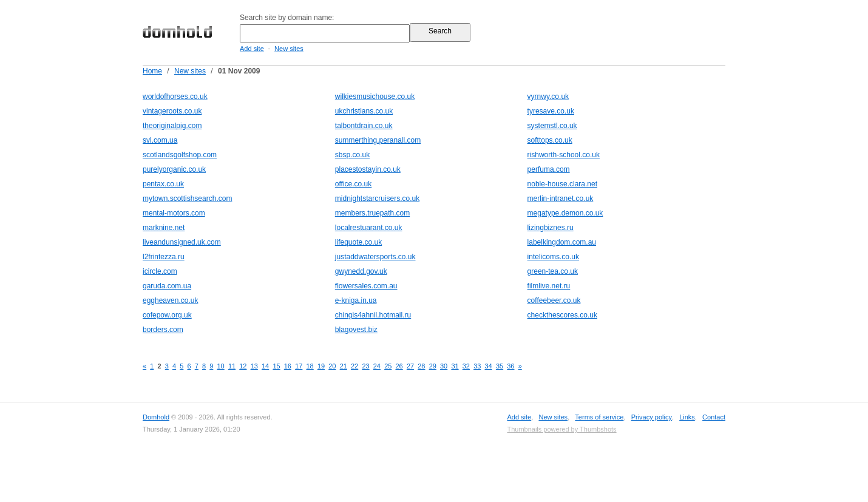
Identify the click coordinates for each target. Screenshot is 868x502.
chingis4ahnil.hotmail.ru (373, 315)
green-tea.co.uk (553, 271)
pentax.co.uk (163, 184)
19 (321, 366)
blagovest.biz (356, 330)
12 (243, 366)
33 (477, 366)
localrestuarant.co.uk (369, 228)
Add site (252, 49)
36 (510, 366)
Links (687, 417)
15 (276, 366)
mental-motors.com (174, 213)
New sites (289, 49)
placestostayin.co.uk (368, 169)
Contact (714, 417)
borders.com (163, 330)
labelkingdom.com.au (562, 242)
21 (344, 366)
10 (221, 366)
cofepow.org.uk (167, 315)
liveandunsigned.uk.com (182, 242)
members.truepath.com (372, 213)
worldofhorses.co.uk (175, 97)
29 (433, 366)
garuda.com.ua (167, 286)
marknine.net (164, 228)
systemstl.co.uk (552, 126)
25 (388, 366)
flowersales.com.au (366, 286)
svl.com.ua (160, 140)
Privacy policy (652, 417)
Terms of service (599, 417)
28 (421, 366)
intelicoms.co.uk (553, 257)
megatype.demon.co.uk (565, 213)
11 (232, 366)
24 (377, 366)
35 (500, 366)
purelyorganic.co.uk (174, 169)
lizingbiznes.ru (551, 228)
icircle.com (160, 271)
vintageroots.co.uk (172, 111)
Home (152, 71)
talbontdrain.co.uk (364, 126)
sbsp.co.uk (352, 155)
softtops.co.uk (550, 140)
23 (365, 366)
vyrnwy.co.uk (548, 97)
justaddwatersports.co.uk (375, 257)
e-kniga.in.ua (356, 300)
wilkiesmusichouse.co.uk (375, 97)
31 (455, 366)
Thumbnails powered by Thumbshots (561, 429)
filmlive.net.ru (549, 286)
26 (399, 366)
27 (410, 366)
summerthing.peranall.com (378, 140)
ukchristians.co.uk (364, 111)
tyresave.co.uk (551, 111)
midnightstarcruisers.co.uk (377, 198)
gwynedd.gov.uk (361, 271)
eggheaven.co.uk (170, 300)
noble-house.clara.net (562, 184)
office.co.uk (353, 184)
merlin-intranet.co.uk (561, 198)
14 (265, 366)
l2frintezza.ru (164, 257)
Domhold (156, 417)
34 (489, 366)
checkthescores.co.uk (562, 315)
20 (332, 366)
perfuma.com (549, 169)
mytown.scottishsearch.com (187, 198)
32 (466, 366)
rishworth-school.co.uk (564, 155)
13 (254, 366)
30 (444, 366)
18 (310, 366)
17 (299, 366)
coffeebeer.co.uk (554, 300)
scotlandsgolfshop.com (180, 155)
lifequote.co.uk (358, 242)
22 (354, 366)
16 (288, 366)
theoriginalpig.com (172, 126)
